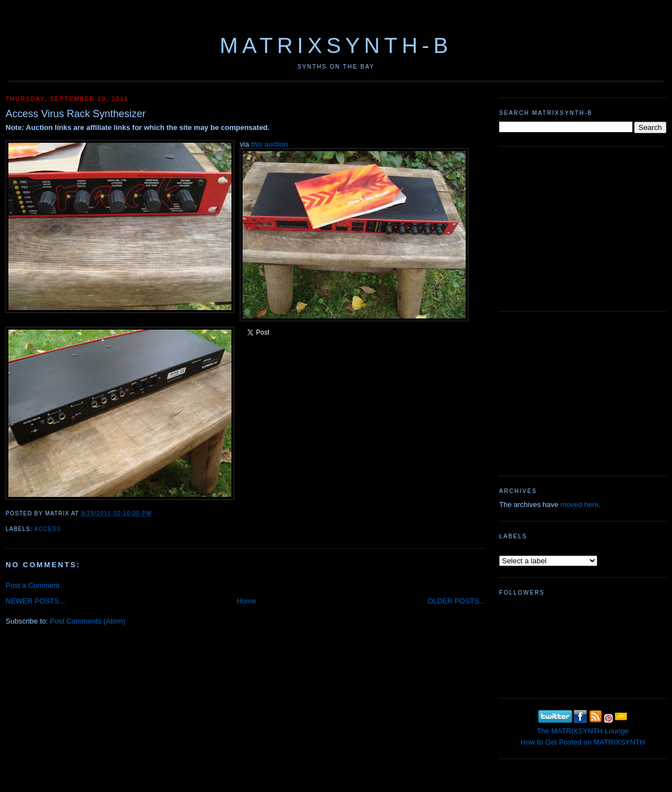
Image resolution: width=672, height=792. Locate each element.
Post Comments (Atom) (88, 621)
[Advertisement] (583, 228)
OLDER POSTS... (456, 601)
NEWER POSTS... (35, 601)
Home (246, 601)
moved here (580, 504)
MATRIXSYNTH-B (336, 45)
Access (47, 529)
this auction (269, 144)
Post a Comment (33, 585)
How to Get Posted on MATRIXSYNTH (583, 742)
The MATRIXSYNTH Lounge (582, 731)
